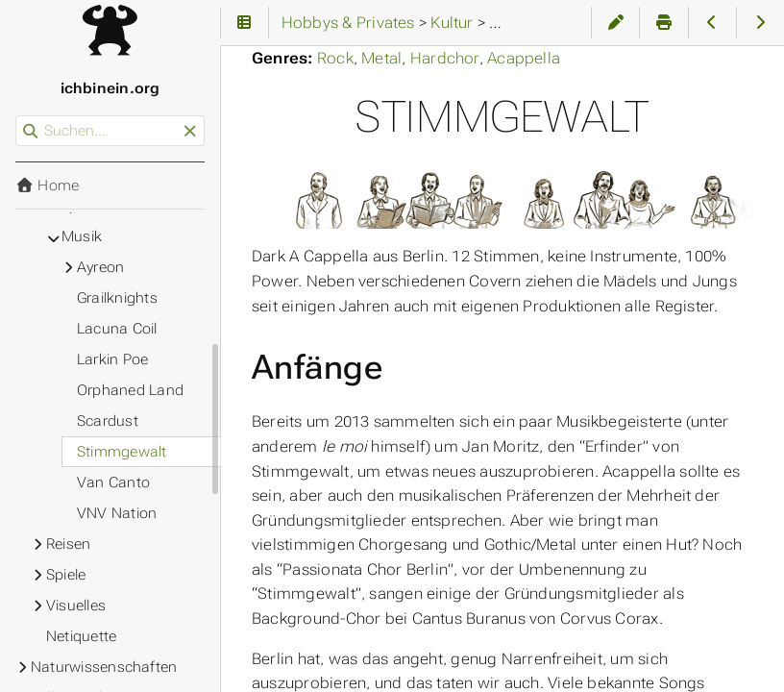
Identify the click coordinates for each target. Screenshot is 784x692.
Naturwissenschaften (104, 667)
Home (47, 185)
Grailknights (117, 298)
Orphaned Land (130, 390)
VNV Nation (117, 513)
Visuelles (76, 605)
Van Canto (113, 482)
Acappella (524, 58)
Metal (381, 58)
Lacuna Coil (117, 329)
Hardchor (445, 58)
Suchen (17, 116)
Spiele (66, 575)
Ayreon (100, 267)
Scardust (108, 421)
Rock (335, 58)
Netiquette (81, 636)
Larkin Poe (112, 359)
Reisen (68, 544)
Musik (82, 236)
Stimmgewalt (122, 452)
